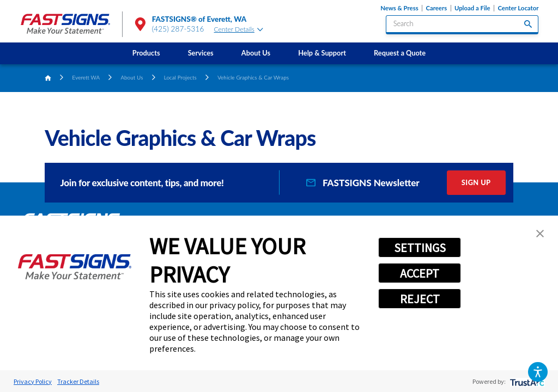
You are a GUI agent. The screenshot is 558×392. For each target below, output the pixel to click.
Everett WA (86, 77)
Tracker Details (78, 381)
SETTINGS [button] (420, 248)
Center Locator (518, 8)
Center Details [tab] (239, 29)
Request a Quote (400, 53)
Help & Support (322, 53)
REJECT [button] (420, 299)
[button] (538, 372)
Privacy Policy (33, 381)
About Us (256, 53)
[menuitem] (146, 53)
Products (146, 53)
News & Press (399, 8)
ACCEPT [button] (420, 273)
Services (201, 53)
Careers (436, 8)
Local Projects (180, 77)
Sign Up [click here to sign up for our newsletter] (476, 182)
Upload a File (472, 8)
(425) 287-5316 (178, 29)
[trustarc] (526, 381)
